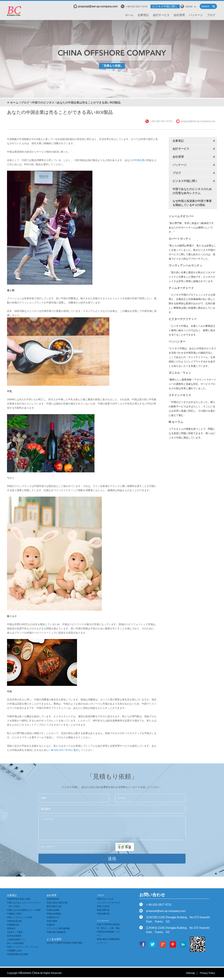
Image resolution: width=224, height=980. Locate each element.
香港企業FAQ (103, 910)
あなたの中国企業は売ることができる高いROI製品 (89, 103)
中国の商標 (52, 921)
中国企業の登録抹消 (56, 932)
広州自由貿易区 (14, 936)
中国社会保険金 (54, 914)
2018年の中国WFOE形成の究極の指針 (65, 943)
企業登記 (143, 15)
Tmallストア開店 (15, 932)
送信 (112, 859)
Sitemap (190, 973)
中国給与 (51, 925)
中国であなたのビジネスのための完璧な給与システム (192, 191)
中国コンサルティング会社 (20, 917)
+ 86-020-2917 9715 (60, 750)
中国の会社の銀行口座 (57, 903)
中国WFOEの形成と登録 (19, 899)
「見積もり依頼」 (112, 66)
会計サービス (161, 15)
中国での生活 (103, 906)
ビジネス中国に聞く (165, 6)
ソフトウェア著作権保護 (58, 928)
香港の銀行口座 (54, 906)
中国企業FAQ (103, 914)
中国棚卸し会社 (14, 951)
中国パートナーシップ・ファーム (23, 947)
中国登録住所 (53, 899)
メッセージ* (112, 828)
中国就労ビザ (53, 917)
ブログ (211, 15)
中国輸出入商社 (14, 914)
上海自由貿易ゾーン (16, 939)
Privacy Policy (207, 973)
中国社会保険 (53, 910)
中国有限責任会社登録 (17, 954)
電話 (76, 750)
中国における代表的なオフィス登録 (24, 910)
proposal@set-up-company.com (96, 6)
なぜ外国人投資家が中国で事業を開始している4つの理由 (192, 203)
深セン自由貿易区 (15, 943)
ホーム (129, 15)
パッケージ (196, 15)
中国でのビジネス (43, 103)
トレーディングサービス (108, 903)
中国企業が (141, 160)
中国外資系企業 (14, 921)
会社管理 (179, 15)
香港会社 (11, 928)
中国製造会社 (13, 925)
